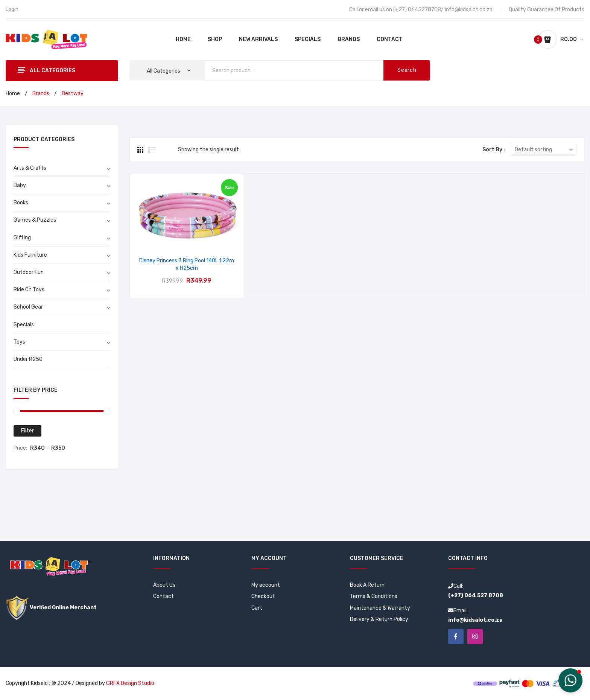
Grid (141, 150)
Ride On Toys (29, 290)
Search (407, 70)
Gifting (22, 238)
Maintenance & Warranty (380, 608)
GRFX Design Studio (130, 684)
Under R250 (28, 359)
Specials (24, 325)
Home (13, 94)
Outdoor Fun (29, 272)
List (152, 150)
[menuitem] (183, 40)
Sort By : (494, 150)
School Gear (28, 307)
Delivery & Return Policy (379, 619)
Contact (163, 596)
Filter (27, 431)
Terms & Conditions (374, 596)
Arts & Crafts (30, 168)
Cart (257, 608)
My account (266, 585)
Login (12, 9)
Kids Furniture (30, 255)
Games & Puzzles (35, 220)
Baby (20, 185)
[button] (570, 680)
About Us (164, 585)
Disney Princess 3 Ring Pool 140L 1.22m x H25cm (187, 264)
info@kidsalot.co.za (469, 10)
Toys (19, 342)
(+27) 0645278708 (417, 10)
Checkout (263, 596)
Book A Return (367, 585)
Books (21, 203)
